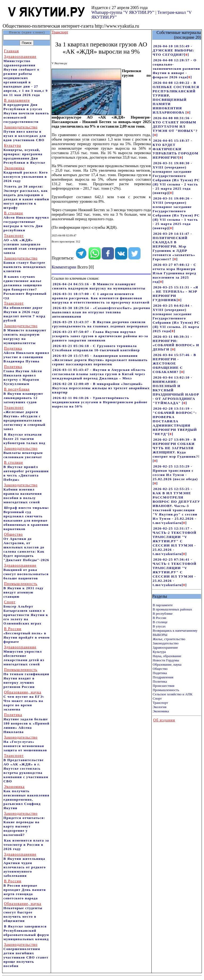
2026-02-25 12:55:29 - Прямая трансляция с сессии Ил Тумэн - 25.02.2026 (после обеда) (175, 473)
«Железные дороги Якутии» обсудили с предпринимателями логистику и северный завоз (24, 418)
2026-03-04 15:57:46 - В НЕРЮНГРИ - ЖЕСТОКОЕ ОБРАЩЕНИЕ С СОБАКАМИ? (175, 363)
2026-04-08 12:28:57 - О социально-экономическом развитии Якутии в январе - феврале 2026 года (176, 69)
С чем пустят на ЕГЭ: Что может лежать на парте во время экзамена (24, 701)
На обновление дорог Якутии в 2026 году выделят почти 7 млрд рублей (24, 312)
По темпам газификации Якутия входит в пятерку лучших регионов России (26, 678)
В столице (160, 622)
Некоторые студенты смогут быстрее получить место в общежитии (23, 912)
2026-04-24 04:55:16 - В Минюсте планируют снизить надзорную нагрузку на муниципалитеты (99, 286)
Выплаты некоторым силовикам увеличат (23, 453)
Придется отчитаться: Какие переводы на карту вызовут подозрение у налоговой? (24, 824)
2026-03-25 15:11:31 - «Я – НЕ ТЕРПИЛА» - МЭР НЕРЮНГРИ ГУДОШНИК (176, 294)
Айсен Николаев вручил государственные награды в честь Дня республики (26, 222)
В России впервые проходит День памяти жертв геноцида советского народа (25, 890)
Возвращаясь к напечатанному (175, 630)
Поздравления (163, 677)
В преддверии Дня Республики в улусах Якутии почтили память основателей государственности (26, 111)
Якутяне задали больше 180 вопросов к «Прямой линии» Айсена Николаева (26, 723)
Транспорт (160, 703)
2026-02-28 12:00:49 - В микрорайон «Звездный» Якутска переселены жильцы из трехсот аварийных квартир (101, 388)
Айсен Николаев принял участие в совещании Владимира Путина (26, 355)
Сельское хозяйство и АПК (173, 694)
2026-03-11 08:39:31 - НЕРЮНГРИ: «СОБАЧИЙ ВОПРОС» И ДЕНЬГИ (176, 343)
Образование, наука (167, 664)
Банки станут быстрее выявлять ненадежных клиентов (25, 265)
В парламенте (163, 605)
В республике (163, 613)
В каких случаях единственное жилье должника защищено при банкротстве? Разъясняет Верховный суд (25, 287)
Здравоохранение (165, 647)
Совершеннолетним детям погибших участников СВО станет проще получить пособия (26, 955)
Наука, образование (167, 656)
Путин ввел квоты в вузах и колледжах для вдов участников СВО (25, 134)
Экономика (161, 711)
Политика (160, 681)
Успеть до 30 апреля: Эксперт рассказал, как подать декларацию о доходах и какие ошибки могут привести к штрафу (26, 197)
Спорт (157, 698)
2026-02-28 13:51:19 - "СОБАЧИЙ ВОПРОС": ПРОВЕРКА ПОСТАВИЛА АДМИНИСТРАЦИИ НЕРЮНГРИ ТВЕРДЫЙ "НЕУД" (175, 421)
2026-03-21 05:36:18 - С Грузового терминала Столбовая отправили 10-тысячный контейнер (96, 348)
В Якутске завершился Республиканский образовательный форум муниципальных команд (26, 933)
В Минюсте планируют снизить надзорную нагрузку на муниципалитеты (25, 334)
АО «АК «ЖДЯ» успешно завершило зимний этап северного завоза (25, 244)
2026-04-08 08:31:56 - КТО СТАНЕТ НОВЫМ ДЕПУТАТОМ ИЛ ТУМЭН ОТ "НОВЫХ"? (175, 124)
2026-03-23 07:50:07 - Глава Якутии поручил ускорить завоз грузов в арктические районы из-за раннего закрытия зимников (100, 336)
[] (187, 55)
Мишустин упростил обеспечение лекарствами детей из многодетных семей (24, 656)
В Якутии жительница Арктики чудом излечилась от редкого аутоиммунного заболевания (25, 865)
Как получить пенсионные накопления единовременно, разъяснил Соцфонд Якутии (26, 797)
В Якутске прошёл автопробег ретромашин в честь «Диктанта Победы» (26, 471)
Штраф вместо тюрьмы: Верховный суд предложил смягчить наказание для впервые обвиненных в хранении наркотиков (26, 518)
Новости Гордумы (166, 660)
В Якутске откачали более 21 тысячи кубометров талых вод (24, 439)
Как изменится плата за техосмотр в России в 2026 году (26, 845)
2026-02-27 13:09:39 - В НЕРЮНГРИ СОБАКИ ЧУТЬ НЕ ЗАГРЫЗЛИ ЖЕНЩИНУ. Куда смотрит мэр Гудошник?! (176, 448)
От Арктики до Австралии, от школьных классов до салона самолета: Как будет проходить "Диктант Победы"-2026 (26, 547)
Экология (160, 707)
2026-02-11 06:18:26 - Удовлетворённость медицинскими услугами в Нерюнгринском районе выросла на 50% (100, 402)
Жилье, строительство (169, 639)
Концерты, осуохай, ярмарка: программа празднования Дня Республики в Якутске (24, 154)
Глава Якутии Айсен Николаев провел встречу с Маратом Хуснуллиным (23, 375)
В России (160, 618)
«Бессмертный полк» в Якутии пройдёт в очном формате (27, 635)
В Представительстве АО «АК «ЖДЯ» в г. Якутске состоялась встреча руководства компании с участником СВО (26, 768)
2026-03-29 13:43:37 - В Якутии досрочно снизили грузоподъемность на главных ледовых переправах (100, 324)
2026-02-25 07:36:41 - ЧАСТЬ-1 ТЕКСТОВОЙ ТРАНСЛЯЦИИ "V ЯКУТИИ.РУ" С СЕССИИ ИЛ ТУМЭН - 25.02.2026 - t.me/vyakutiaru (175, 572)
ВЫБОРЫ (160, 635)
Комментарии (64, 267)
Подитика (160, 673)
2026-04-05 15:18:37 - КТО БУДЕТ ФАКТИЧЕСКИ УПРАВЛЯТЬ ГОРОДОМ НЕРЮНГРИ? (176, 149)
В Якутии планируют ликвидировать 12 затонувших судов (23, 396)
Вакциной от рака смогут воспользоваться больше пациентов (26, 572)
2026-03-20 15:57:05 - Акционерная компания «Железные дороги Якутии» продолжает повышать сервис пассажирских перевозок (100, 360)
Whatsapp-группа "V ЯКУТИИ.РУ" (123, 12)
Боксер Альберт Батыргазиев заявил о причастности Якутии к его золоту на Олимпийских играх (26, 613)
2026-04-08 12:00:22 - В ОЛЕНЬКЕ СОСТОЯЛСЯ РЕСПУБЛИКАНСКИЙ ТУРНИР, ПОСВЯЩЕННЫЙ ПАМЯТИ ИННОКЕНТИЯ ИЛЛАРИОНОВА (176, 97)
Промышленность (166, 690)
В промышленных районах (172, 609)
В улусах (159, 626)
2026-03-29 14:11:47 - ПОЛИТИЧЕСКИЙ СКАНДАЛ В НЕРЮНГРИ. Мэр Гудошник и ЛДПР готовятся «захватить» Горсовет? (174, 246)
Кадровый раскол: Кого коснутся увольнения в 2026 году (26, 174)
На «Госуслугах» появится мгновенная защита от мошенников (25, 744)
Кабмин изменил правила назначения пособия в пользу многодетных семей (23, 494)
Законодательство (166, 643)
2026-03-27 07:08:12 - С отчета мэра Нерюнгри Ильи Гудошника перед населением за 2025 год (175, 273)
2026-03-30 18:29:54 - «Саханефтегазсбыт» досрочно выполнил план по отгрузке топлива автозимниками (101, 312)
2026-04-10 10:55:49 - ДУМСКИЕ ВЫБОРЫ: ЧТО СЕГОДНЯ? (174, 50)
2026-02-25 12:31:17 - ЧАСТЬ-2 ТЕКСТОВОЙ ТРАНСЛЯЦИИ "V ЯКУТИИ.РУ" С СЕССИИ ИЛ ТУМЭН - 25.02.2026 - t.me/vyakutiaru (175, 541)
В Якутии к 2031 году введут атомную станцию (24, 590)
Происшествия (164, 686)
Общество (160, 669)
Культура (159, 652)
